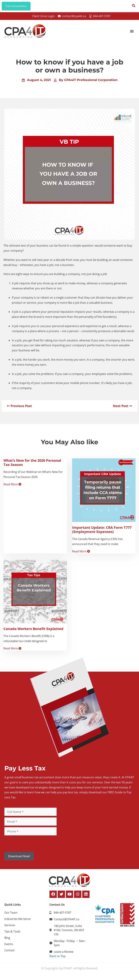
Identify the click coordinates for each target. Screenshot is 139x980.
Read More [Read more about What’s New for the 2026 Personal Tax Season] (12, 486)
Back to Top (57, 958)
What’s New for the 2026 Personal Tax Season (32, 464)
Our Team (11, 914)
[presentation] (31, 846)
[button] (132, 33)
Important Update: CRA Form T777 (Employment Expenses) (102, 531)
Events (9, 946)
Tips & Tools (12, 933)
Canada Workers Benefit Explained (33, 630)
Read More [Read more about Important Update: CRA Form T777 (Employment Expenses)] (81, 553)
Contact (9, 952)
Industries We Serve (17, 921)
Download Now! (19, 858)
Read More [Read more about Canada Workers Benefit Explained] (12, 650)
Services (10, 927)
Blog (7, 939)
